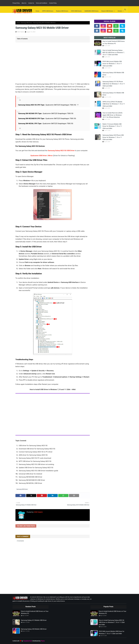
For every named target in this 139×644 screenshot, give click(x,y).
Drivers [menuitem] (120, 11)
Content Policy (53, 3)
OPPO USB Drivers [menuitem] (48, 11)
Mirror (50, 156)
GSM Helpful (21, 32)
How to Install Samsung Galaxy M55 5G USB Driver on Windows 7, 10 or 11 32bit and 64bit (113, 52)
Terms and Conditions (42, 3)
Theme (43, 641)
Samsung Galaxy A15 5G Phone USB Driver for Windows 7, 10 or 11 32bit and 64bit (114, 84)
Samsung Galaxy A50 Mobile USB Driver (113, 74)
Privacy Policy (16, 3)
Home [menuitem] (37, 11)
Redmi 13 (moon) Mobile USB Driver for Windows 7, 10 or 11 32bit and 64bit (112, 126)
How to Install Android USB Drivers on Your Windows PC (114, 42)
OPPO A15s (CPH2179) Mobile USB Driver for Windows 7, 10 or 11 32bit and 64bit (114, 104)
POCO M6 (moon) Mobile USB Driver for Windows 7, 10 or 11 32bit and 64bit (112, 64)
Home (18, 23)
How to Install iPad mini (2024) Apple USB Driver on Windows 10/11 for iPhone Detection (112, 115)
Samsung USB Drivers (27, 23)
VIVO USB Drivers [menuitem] (76, 11)
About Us (24, 3)
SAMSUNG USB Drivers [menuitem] (92, 11)
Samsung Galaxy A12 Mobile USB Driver (113, 94)
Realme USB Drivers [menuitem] (62, 11)
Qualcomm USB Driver (39, 156)
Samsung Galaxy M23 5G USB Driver (61, 151)
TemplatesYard (28, 641)
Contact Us (31, 3)
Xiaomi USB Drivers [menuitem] (107, 11)
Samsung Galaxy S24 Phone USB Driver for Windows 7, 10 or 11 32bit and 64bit (113, 137)
